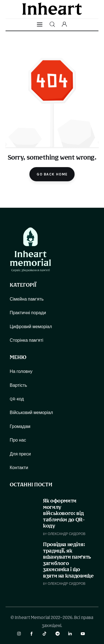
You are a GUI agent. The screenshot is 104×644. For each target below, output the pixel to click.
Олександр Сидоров (67, 534)
